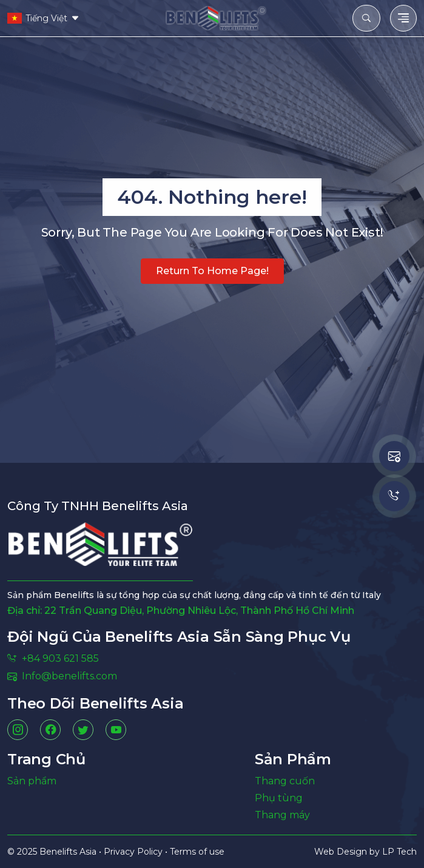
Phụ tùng (279, 798)
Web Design (342, 852)
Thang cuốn (285, 781)
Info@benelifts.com (62, 676)
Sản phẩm (32, 781)
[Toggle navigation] (403, 18)
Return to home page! (212, 271)
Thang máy (282, 815)
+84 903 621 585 (53, 658)
